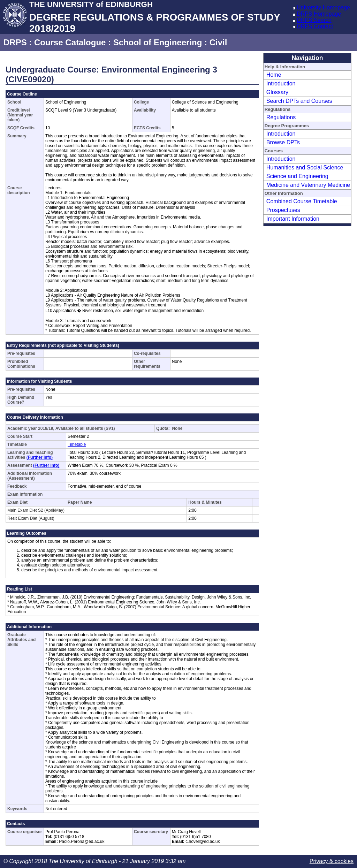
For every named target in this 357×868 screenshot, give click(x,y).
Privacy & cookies (332, 861)
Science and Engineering (297, 176)
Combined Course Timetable (302, 201)
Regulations (281, 117)
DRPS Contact (315, 26)
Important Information (293, 219)
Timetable (77, 444)
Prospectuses (283, 210)
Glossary (277, 92)
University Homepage (323, 7)
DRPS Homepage (319, 14)
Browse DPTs (283, 142)
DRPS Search (314, 20)
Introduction (281, 83)
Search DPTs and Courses (299, 101)
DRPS (15, 42)
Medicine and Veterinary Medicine (308, 185)
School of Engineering (158, 42)
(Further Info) (40, 457)
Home (274, 75)
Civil (218, 42)
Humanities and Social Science (305, 167)
